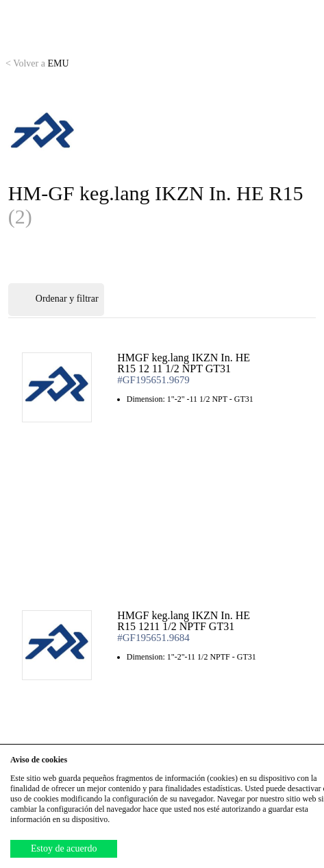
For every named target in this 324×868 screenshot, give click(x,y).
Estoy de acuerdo (64, 848)
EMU (37, 63)
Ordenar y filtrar (56, 300)
